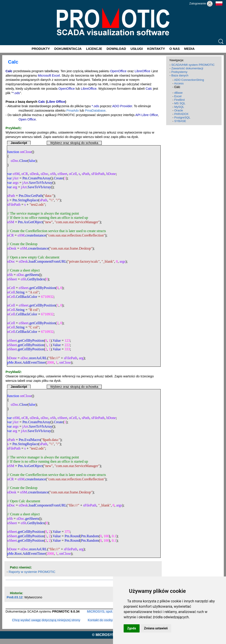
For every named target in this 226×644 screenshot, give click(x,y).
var (9, 174)
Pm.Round (72, 536)
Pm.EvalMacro (30, 440)
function (13, 152)
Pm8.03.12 (15, 597)
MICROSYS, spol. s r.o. (104, 611)
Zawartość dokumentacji (187, 68)
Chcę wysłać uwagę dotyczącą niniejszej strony (46, 620)
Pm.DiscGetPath (31, 196)
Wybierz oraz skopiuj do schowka (74, 143)
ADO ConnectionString (189, 80)
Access (179, 83)
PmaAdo (73, 111)
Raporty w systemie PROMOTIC (32, 572)
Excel (178, 96)
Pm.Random (90, 536)
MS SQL (180, 103)
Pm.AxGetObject (30, 222)
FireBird (179, 100)
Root (18, 362)
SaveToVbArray (41, 183)
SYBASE (180, 121)
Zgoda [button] (132, 628)
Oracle (178, 110)
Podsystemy (179, 72)
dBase (178, 93)
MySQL (179, 107)
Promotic (8, 2)
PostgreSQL (182, 117)
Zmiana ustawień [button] (156, 628)
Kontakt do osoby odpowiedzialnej (112, 620)
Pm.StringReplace (25, 200)
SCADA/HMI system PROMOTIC (193, 65)
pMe (10, 362)
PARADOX (181, 114)
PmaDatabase (95, 111)
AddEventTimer (34, 362)
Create (58, 178)
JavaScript (19, 143)
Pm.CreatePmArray (36, 178)
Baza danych (180, 75)
